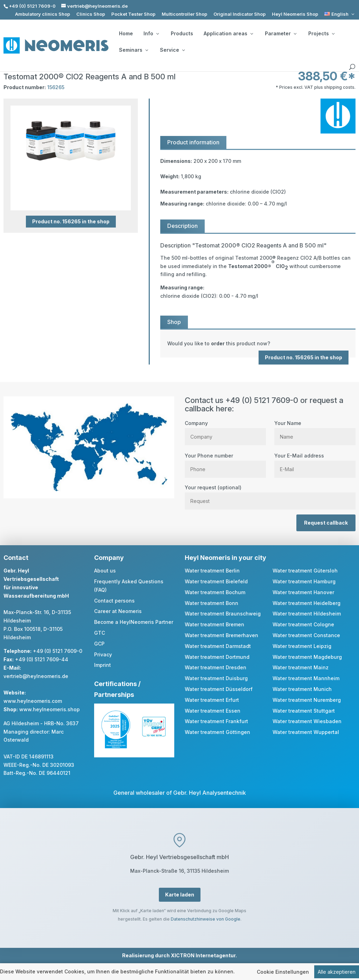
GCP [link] (99, 644)
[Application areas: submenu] (252, 34)
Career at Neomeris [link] (118, 611)
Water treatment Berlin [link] (212, 571)
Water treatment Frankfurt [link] (216, 721)
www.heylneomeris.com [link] (33, 701)
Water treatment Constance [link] (306, 635)
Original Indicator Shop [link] (240, 14)
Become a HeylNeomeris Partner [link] (134, 622)
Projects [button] (321, 34)
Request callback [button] (326, 523)
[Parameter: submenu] (295, 34)
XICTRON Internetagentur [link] (203, 955)
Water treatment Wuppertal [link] (306, 732)
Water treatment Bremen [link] (214, 624)
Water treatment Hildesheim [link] (307, 614)
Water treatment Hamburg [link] (304, 581)
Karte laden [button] (180, 895)
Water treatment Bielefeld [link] (216, 581)
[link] (340, 14)
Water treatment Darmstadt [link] (218, 646)
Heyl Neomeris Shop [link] (295, 14)
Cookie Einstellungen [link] (283, 972)
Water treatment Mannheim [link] (306, 678)
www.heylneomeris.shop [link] (50, 709)
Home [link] (126, 34)
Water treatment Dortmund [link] (217, 657)
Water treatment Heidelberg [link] (307, 603)
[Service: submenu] (183, 50)
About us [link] (105, 571)
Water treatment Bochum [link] (215, 592)
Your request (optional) (270, 494)
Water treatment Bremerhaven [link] (221, 635)
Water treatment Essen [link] (213, 711)
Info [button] (151, 34)
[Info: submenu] (157, 34)
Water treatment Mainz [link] (301, 667)
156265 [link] (56, 87)
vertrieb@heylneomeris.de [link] (36, 676)
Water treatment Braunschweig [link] (223, 614)
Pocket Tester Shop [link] (133, 14)
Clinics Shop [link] (91, 14)
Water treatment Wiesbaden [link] (307, 721)
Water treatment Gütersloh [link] (305, 571)
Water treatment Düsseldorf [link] (219, 689)
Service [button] (172, 50)
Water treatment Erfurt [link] (212, 700)
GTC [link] (100, 633)
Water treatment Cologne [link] (303, 624)
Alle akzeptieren (337, 972)
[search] (352, 67)
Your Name (315, 430)
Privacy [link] (103, 654)
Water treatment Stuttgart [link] (304, 711)
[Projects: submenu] (333, 34)
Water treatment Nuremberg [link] (307, 700)
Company (225, 430)
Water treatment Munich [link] (302, 689)
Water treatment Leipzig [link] (302, 646)
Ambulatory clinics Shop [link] (43, 14)
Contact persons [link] (114, 601)
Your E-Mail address (315, 462)
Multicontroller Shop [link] (184, 14)
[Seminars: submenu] (147, 50)
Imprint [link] (103, 665)
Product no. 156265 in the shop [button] (71, 221)
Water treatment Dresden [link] (216, 667)
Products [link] (182, 34)
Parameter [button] (281, 34)
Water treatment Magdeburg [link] (307, 657)
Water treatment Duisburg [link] (216, 678)
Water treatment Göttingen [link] (217, 732)
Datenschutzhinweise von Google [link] (206, 919)
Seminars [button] (133, 50)
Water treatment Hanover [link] (303, 592)
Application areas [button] (228, 34)
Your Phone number (225, 462)
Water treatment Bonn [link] (212, 603)
